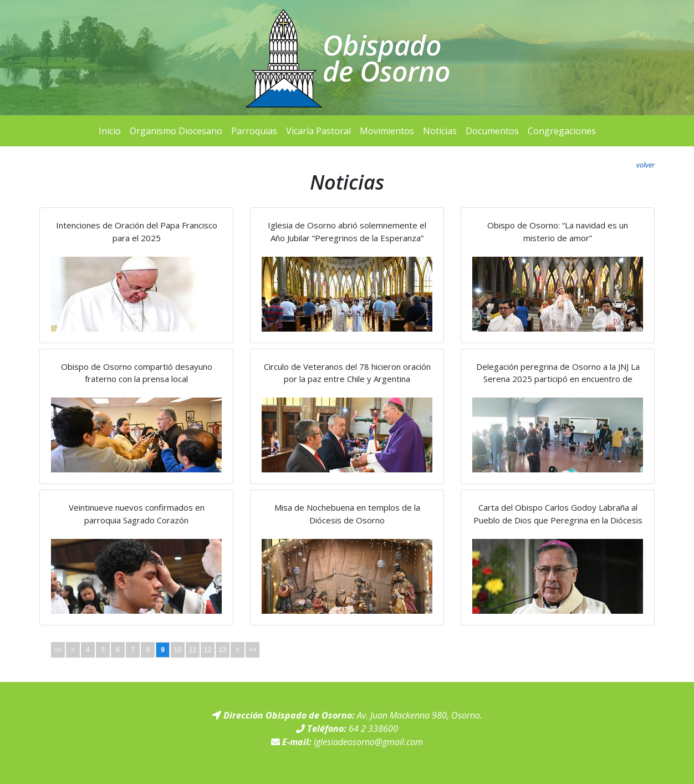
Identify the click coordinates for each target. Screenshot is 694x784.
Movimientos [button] (387, 131)
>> (252, 650)
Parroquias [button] (254, 131)
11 (193, 650)
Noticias (440, 131)
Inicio (110, 131)
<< (58, 650)
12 (208, 650)
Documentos (492, 131)
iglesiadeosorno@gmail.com (368, 742)
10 (178, 650)
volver (645, 165)
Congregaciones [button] (562, 131)
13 (223, 650)
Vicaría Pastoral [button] (318, 131)
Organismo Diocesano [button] (176, 131)
